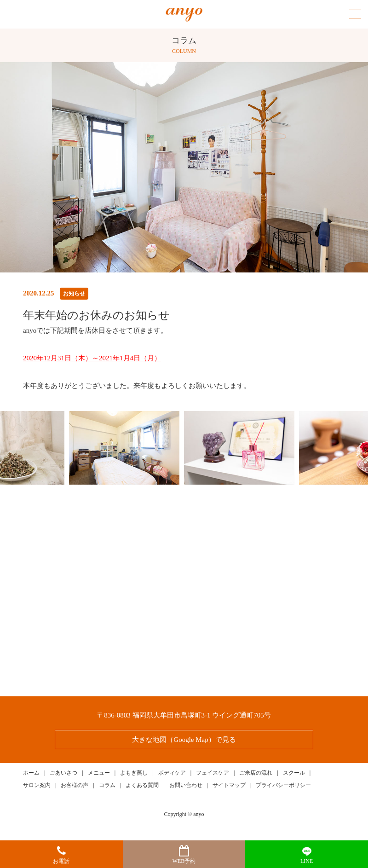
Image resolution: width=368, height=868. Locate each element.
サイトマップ (229, 785)
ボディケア (172, 773)
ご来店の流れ (256, 773)
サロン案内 (37, 785)
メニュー (99, 773)
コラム (107, 785)
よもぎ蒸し (134, 773)
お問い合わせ (186, 785)
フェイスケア (213, 773)
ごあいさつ (63, 773)
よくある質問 (142, 785)
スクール (294, 773)
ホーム (31, 773)
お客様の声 (75, 785)
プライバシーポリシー (283, 785)
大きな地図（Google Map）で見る (184, 740)
